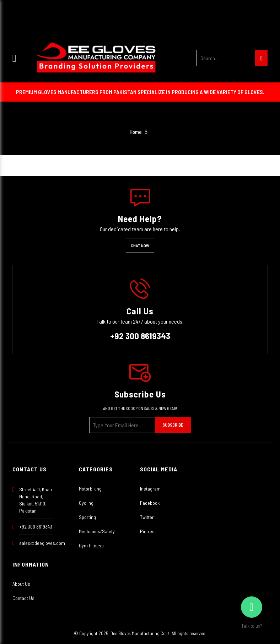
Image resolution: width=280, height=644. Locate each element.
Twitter (147, 517)
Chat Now (140, 245)
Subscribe (173, 425)
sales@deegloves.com (42, 543)
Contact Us (23, 598)
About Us (21, 584)
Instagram (150, 489)
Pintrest (148, 531)
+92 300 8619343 (140, 336)
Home (136, 132)
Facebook (150, 503)
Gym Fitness (91, 545)
